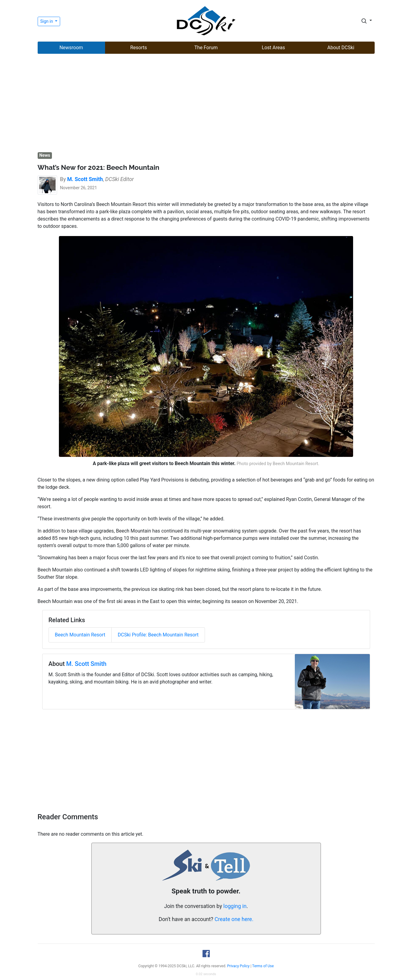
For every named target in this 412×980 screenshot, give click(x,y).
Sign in (47, 21)
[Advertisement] (206, 104)
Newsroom (71, 48)
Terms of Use (263, 966)
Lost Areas (273, 48)
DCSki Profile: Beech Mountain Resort (158, 635)
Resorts (139, 48)
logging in (235, 906)
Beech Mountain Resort (80, 635)
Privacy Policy (238, 966)
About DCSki (341, 48)
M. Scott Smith (86, 664)
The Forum (206, 48)
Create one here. (234, 919)
